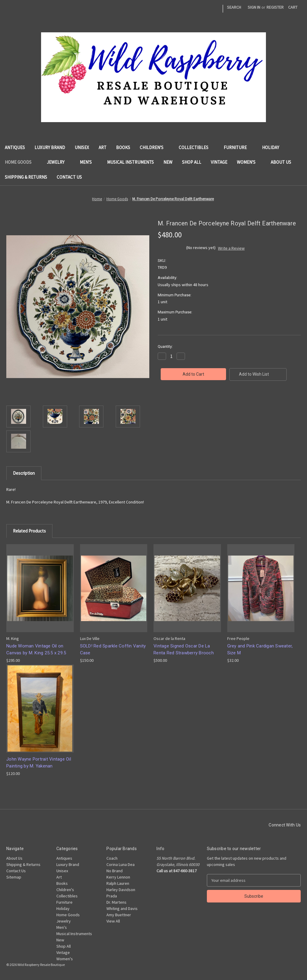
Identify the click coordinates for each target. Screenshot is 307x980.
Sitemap (14, 877)
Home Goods (21, 162)
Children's (154, 147)
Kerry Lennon (118, 877)
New (168, 162)
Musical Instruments (130, 162)
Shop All (192, 162)
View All (113, 921)
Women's (249, 162)
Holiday (271, 147)
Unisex (82, 147)
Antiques (15, 147)
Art (103, 147)
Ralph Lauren (118, 883)
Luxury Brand (50, 147)
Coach (112, 858)
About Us (281, 162)
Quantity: (165, 346)
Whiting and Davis (122, 908)
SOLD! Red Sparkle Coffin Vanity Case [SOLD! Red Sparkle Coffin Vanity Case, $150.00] (113, 649)
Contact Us (69, 177)
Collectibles (196, 147)
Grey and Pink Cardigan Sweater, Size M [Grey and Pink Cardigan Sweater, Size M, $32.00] (260, 649)
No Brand (115, 871)
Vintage (219, 162)
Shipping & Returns (26, 177)
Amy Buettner (119, 915)
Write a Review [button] (231, 248)
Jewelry (58, 162)
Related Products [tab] (29, 531)
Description (24, 473)
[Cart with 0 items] (293, 7)
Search (234, 7)
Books (123, 147)
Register (275, 7)
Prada (112, 896)
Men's (89, 162)
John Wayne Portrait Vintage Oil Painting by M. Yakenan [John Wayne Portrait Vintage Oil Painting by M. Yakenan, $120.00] (39, 763)
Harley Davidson (121, 890)
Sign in (254, 7)
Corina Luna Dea (121, 864)
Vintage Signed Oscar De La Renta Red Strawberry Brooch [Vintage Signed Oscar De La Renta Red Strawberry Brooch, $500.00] (184, 649)
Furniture (238, 147)
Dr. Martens (116, 902)
